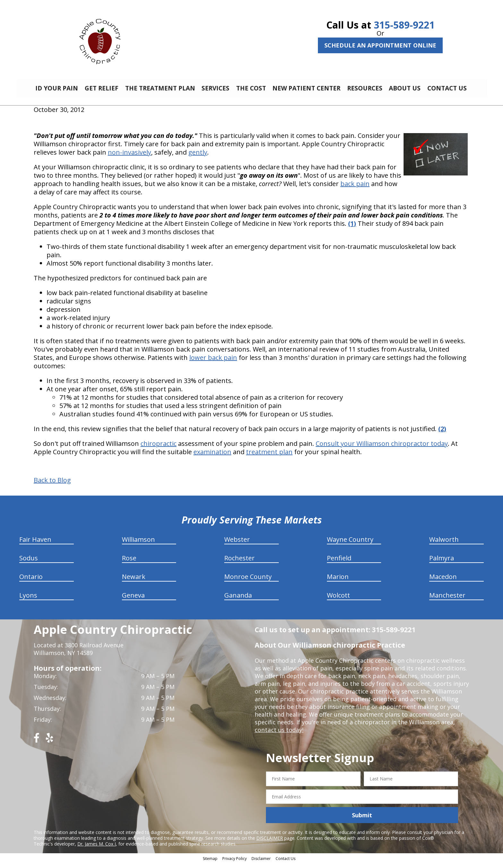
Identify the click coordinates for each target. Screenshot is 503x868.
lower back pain (213, 362)
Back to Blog (52, 485)
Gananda (238, 600)
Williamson (138, 544)
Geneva (133, 600)
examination (212, 457)
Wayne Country (350, 544)
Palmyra (442, 563)
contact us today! (279, 735)
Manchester (447, 600)
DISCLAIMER (270, 843)
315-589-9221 (404, 25)
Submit (362, 820)
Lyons (28, 600)
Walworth (444, 544)
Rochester (239, 563)
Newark (134, 581)
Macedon (443, 581)
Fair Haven (35, 544)
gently (198, 157)
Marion (338, 581)
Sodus (29, 563)
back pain (355, 188)
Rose (129, 563)
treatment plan (269, 457)
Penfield (339, 563)
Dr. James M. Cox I (97, 849)
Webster (237, 544)
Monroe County (248, 581)
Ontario (31, 581)
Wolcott (338, 600)
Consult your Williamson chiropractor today (382, 448)
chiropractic (158, 448)
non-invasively (129, 157)
